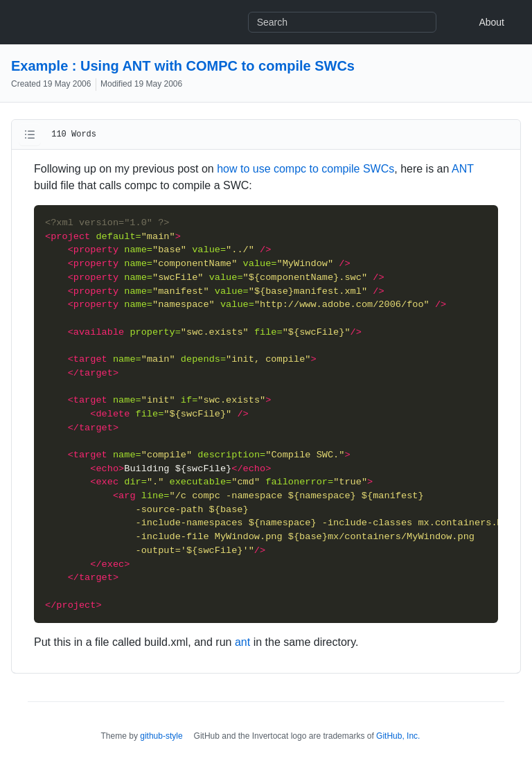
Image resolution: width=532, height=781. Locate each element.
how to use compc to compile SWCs (305, 169)
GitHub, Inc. (398, 736)
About (491, 22)
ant (242, 642)
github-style (161, 736)
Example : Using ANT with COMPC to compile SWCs (183, 66)
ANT (463, 169)
